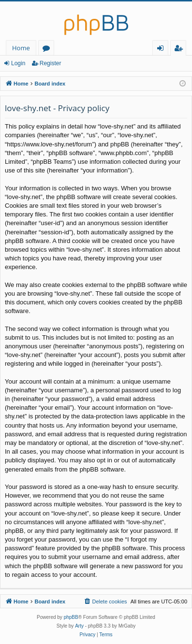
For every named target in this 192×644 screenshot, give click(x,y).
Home (21, 48)
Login (18, 63)
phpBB (71, 617)
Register (51, 63)
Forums (48, 50)
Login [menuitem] (162, 50)
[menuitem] (105, 601)
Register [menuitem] (180, 50)
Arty (79, 626)
